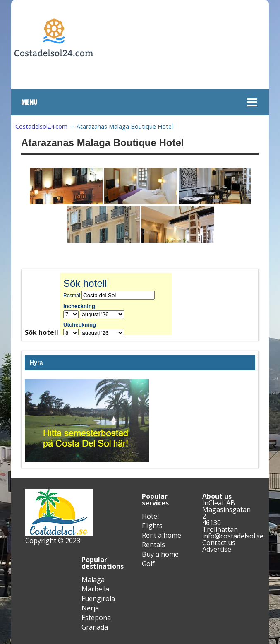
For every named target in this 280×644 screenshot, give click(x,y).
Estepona (96, 618)
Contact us (219, 543)
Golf (148, 564)
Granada (95, 627)
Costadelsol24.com (41, 126)
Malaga (93, 579)
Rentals (153, 545)
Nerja (90, 608)
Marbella (95, 589)
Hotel (150, 516)
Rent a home (162, 535)
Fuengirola (98, 598)
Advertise (217, 549)
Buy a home (160, 554)
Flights (152, 526)
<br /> (122, 304)
